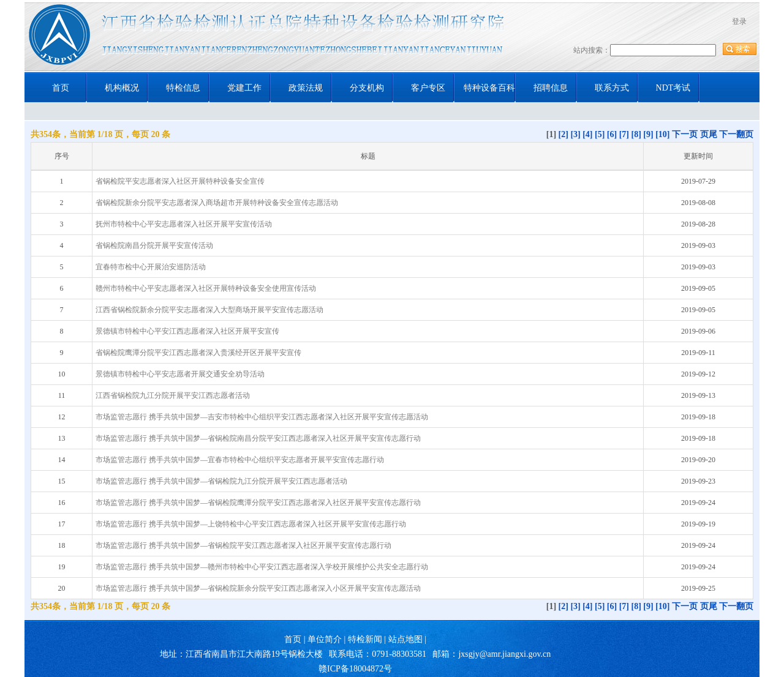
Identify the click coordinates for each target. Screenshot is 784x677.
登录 (739, 21)
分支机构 (367, 88)
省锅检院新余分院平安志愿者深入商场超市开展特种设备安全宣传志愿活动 (217, 203)
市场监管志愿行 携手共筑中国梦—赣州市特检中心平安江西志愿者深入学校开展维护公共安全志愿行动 (262, 567)
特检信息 (183, 88)
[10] (662, 134)
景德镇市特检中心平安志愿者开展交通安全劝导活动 (180, 374)
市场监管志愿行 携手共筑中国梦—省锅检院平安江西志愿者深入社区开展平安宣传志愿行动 (243, 545)
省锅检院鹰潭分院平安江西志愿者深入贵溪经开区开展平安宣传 (198, 353)
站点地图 (405, 639)
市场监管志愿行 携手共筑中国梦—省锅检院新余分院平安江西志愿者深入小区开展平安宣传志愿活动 (258, 588)
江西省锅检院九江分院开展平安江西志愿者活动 (173, 395)
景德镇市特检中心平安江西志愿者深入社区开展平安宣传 (187, 331)
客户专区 (428, 88)
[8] (636, 134)
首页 (61, 88)
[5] (600, 134)
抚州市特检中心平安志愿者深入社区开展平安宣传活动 (184, 224)
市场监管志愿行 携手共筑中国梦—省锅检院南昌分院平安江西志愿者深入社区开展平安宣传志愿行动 (258, 438)
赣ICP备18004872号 (355, 669)
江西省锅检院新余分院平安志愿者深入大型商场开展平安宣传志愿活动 (209, 310)
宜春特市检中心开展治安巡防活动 (151, 267)
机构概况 (122, 88)
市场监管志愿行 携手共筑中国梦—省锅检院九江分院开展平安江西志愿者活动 (221, 481)
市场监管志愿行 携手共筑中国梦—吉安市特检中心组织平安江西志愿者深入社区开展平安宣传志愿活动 (262, 417)
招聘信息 (551, 88)
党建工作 (244, 88)
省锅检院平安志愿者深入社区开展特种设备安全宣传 (180, 181)
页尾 (709, 134)
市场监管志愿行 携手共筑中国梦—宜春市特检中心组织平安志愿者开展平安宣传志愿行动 (240, 460)
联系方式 (612, 88)
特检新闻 (365, 639)
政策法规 (306, 88)
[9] (648, 134)
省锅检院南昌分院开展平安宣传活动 (154, 245)
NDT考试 (673, 88)
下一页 (685, 134)
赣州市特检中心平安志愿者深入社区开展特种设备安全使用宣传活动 (206, 288)
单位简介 (325, 639)
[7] (624, 134)
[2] (563, 134)
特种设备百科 (489, 88)
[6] (612, 134)
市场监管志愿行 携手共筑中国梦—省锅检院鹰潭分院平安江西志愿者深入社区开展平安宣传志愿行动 (258, 503)
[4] (587, 134)
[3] (575, 134)
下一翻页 (736, 134)
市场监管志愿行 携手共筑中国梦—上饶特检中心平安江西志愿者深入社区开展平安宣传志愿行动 (251, 524)
